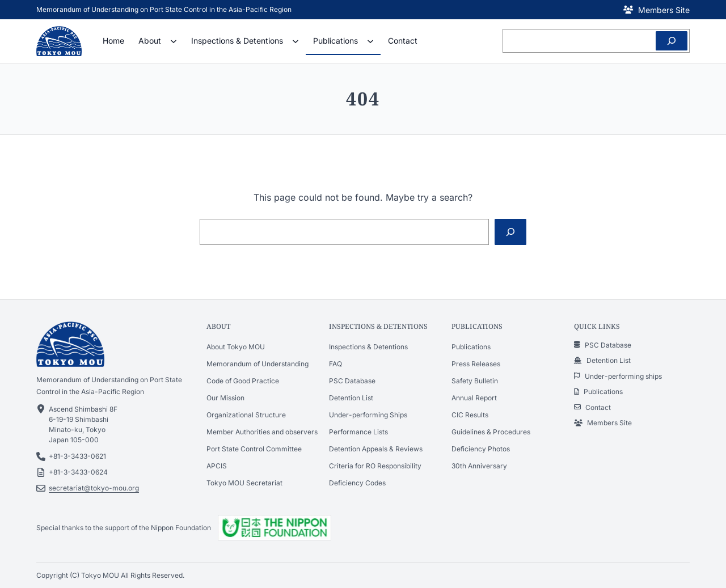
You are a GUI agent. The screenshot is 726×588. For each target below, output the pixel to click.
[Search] (672, 41)
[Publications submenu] (370, 41)
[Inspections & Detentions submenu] (296, 41)
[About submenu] (174, 41)
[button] (657, 10)
